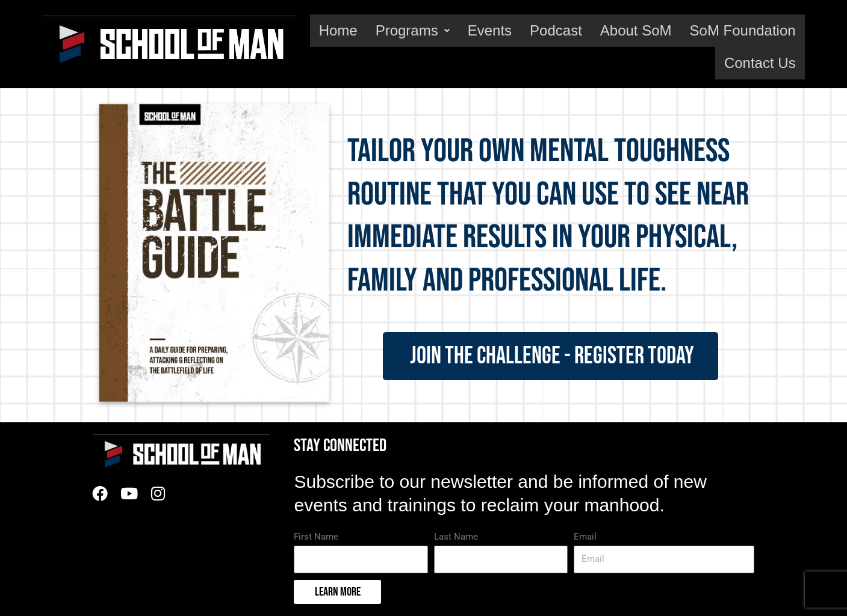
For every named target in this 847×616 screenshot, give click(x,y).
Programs (413, 30)
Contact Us (760, 63)
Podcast (556, 30)
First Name (316, 537)
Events (490, 30)
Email (585, 537)
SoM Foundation (743, 30)
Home (338, 30)
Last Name (456, 537)
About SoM (636, 30)
